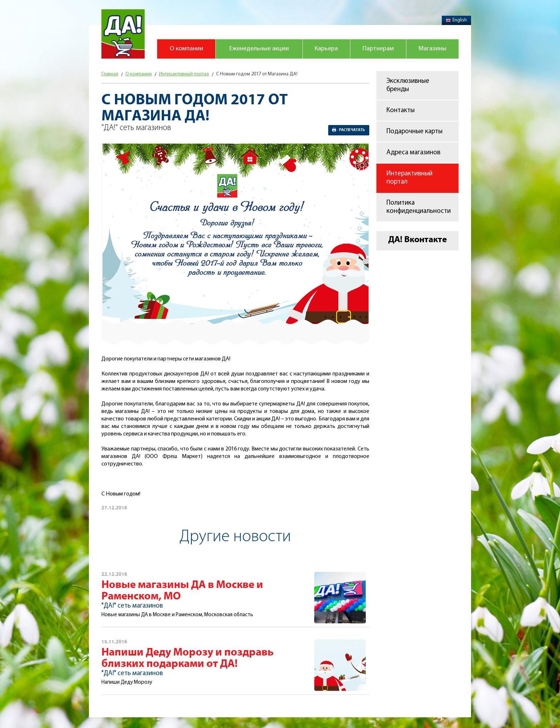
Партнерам (378, 49)
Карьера (326, 49)
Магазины (432, 49)
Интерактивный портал (409, 178)
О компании (186, 49)
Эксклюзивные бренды (408, 85)
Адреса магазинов (413, 153)
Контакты (401, 111)
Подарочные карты (414, 132)
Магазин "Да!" (123, 34)
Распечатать (352, 130)
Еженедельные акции (259, 49)
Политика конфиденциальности (419, 207)
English (456, 20)
